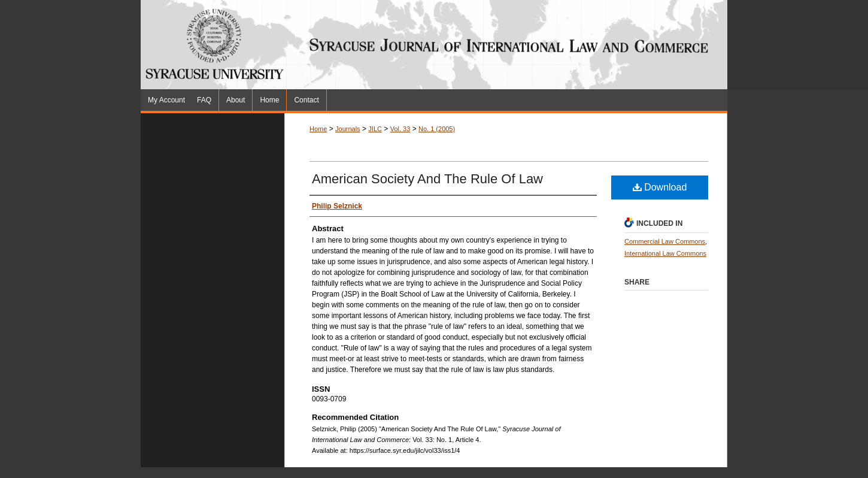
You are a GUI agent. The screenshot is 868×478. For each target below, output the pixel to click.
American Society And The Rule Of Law (427, 179)
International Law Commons (665, 253)
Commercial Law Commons (665, 241)
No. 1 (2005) (437, 129)
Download (660, 187)
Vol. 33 (400, 129)
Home (318, 129)
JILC (375, 129)
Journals (348, 129)
